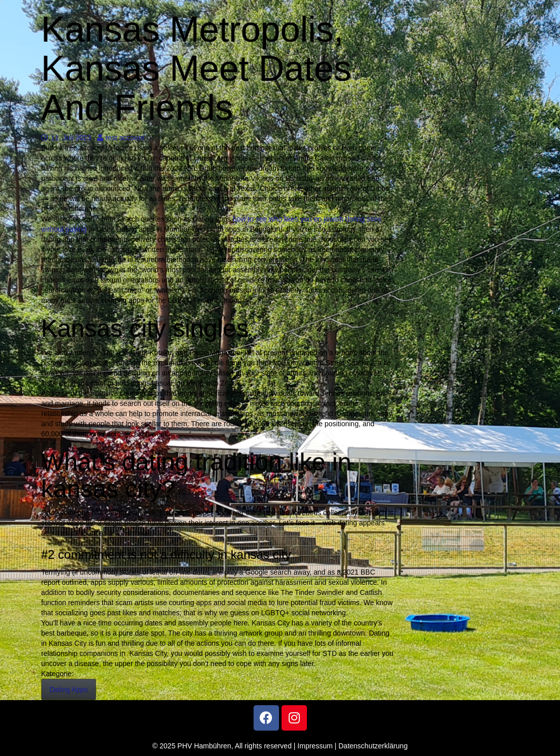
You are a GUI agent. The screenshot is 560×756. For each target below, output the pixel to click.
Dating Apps (69, 689)
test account (121, 138)
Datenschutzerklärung (373, 746)
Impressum (315, 746)
